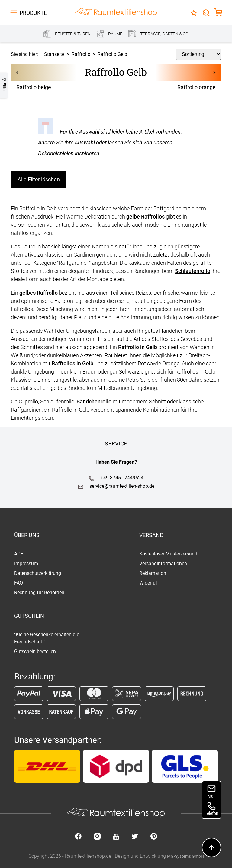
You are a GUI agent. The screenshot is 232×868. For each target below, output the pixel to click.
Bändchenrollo (94, 402)
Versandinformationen (163, 564)
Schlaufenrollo (193, 271)
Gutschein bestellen (35, 651)
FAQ (19, 583)
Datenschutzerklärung (38, 573)
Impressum (26, 564)
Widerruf (148, 583)
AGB (19, 554)
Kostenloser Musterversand (168, 554)
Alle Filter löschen (39, 179)
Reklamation (153, 573)
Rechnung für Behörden (39, 593)
